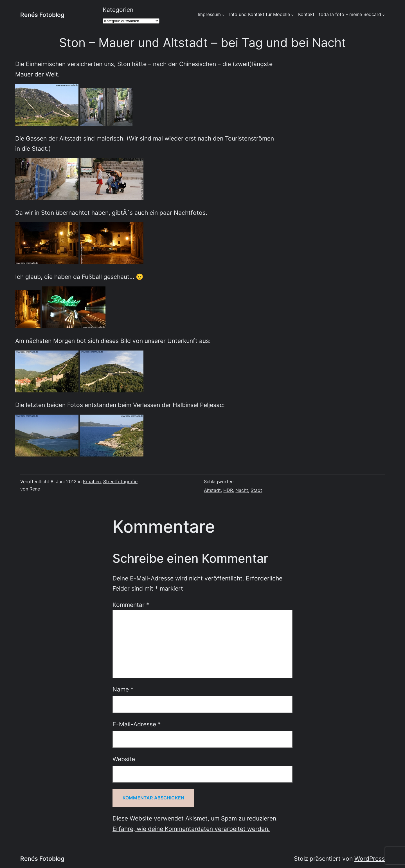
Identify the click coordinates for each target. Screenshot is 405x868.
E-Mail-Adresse (137, 724)
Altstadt (212, 490)
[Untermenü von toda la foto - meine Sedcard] (383, 15)
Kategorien (118, 10)
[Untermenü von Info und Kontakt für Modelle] (292, 15)
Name (123, 689)
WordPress (370, 858)
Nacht (242, 490)
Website (124, 759)
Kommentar (131, 605)
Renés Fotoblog (42, 15)
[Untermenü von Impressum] (223, 15)
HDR (228, 490)
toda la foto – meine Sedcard (350, 14)
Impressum (209, 14)
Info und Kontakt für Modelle (260, 14)
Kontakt (306, 14)
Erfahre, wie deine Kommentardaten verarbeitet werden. (191, 829)
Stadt (256, 490)
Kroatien (92, 482)
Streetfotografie (120, 482)
